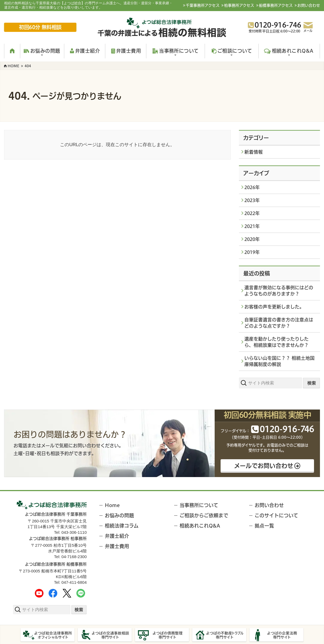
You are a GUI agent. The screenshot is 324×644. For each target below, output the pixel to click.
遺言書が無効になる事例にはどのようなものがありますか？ (279, 291)
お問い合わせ (309, 5)
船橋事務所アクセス (276, 5)
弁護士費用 (117, 546)
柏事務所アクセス (239, 5)
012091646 (286, 429)
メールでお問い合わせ (264, 465)
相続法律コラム (122, 526)
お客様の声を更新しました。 (274, 307)
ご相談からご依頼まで (204, 516)
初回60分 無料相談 (40, 27)
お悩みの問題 (119, 516)
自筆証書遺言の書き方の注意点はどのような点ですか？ (279, 323)
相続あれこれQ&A (200, 526)
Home (112, 505)
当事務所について (199, 505)
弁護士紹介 (117, 536)
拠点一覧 (264, 526)
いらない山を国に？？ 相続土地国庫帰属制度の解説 (279, 361)
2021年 (252, 226)
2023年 (252, 200)
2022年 (252, 213)
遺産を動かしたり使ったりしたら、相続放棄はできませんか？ (276, 342)
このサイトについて (276, 516)
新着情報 (254, 152)
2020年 (252, 239)
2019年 (252, 252)
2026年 (252, 187)
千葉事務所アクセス (203, 5)
